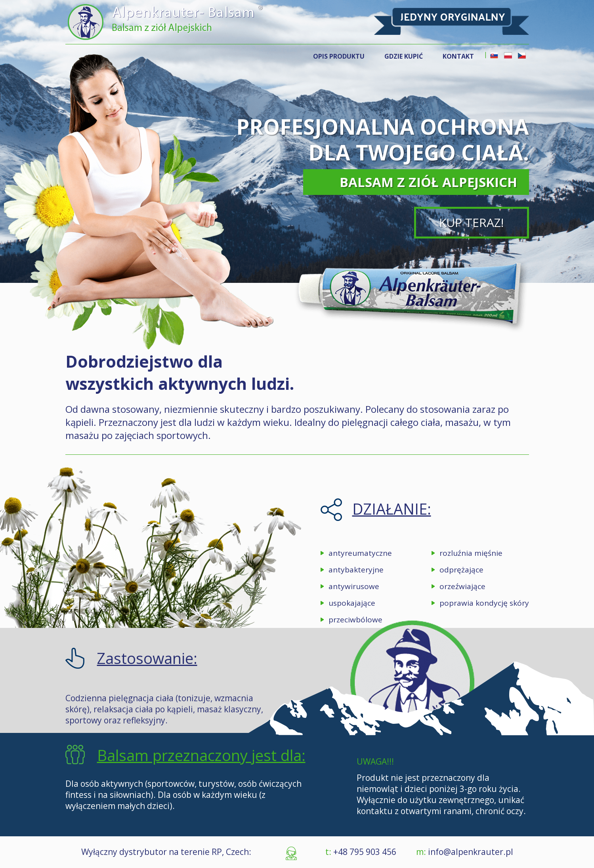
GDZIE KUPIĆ (404, 56)
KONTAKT (458, 56)
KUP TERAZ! (471, 222)
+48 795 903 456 (364, 852)
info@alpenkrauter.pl (471, 852)
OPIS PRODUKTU (339, 56)
